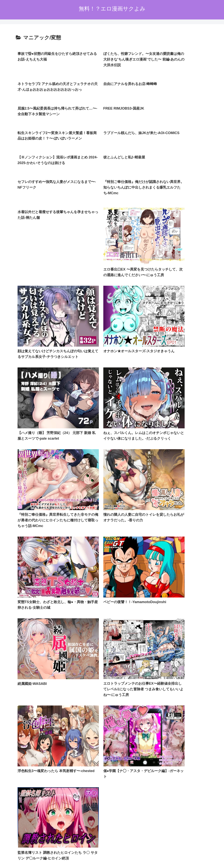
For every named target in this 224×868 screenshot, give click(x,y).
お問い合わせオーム (134, 842)
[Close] (22, 863)
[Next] (14, 861)
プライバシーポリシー (104, 842)
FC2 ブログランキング (94, 823)
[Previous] (5, 861)
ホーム (82, 842)
